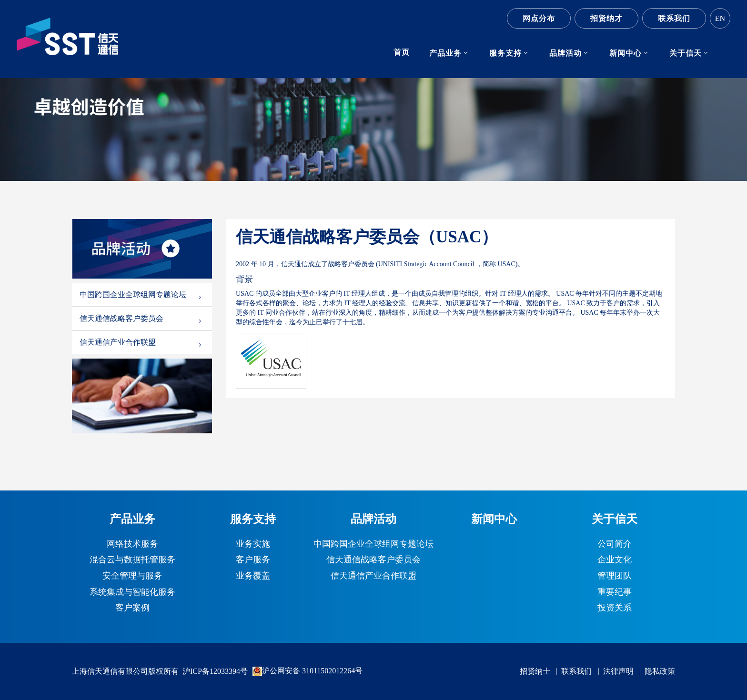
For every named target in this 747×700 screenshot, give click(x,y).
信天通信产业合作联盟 (141, 342)
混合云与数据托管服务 (132, 560)
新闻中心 (626, 53)
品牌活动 (565, 53)
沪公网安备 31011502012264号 (308, 671)
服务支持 (505, 53)
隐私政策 (660, 671)
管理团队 (615, 576)
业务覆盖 (253, 576)
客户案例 (132, 608)
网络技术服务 (132, 544)
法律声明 (618, 671)
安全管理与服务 (132, 576)
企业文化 (615, 560)
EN (720, 18)
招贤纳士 (535, 671)
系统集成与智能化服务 (132, 592)
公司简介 (615, 544)
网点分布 (539, 18)
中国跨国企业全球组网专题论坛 (141, 295)
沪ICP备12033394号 (215, 671)
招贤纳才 (606, 18)
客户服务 (253, 560)
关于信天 (686, 53)
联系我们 (674, 18)
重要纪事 (615, 592)
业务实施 (253, 544)
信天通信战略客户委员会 (141, 319)
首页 (402, 52)
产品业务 (445, 53)
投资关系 (615, 608)
